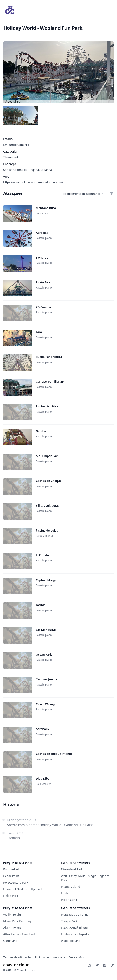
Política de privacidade (50, 957)
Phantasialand (71, 887)
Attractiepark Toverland (19, 934)
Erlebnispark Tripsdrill (76, 934)
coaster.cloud (16, 965)
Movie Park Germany (17, 921)
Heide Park (11, 896)
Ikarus (18, 102)
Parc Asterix (69, 900)
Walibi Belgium (13, 914)
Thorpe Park (69, 921)
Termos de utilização (17, 957)
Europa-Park (12, 869)
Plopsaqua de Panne (75, 914)
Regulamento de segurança (84, 194)
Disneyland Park (72, 869)
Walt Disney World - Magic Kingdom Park (85, 878)
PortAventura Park (16, 882)
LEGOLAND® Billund (75, 928)
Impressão (76, 957)
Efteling (66, 893)
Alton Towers (12, 928)
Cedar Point (11, 876)
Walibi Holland (71, 941)
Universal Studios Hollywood (22, 889)
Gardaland (10, 941)
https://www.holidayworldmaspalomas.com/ (33, 182)
